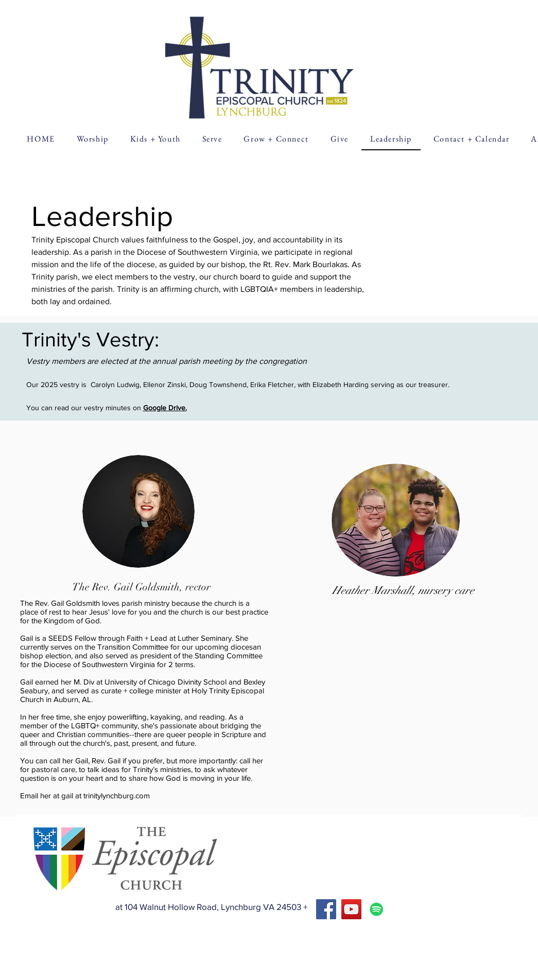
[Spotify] (377, 909)
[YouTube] (351, 909)
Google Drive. (165, 408)
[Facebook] (326, 909)
